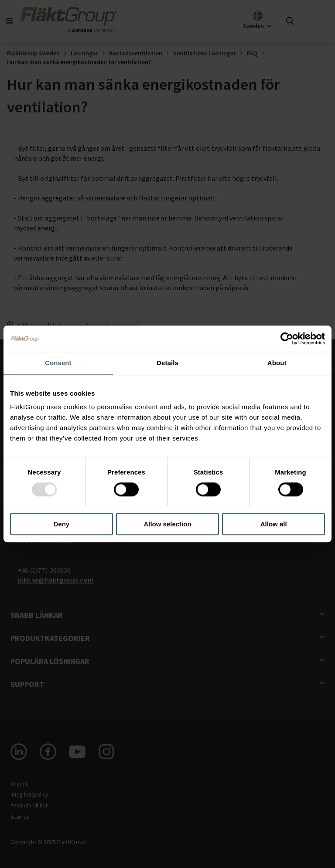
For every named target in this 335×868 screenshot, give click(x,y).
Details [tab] (167, 363)
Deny (61, 524)
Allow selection (167, 524)
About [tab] (277, 363)
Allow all (274, 524)
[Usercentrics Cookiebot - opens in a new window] (287, 339)
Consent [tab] (58, 363)
